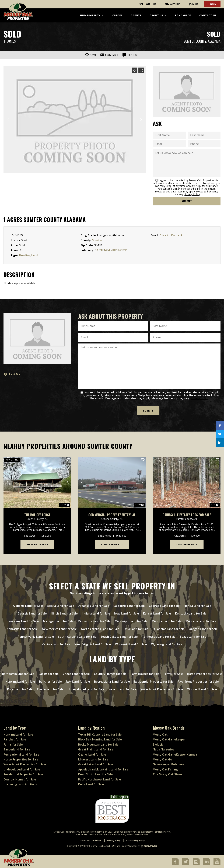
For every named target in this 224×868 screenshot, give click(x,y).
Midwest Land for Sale (93, 759)
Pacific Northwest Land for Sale (100, 779)
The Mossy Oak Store (167, 774)
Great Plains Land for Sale (96, 749)
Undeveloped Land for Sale (22, 769)
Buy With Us (172, 4)
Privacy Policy (192, 194)
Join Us (193, 4)
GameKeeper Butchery (168, 764)
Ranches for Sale (15, 739)
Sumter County (195, 41)
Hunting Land (29, 255)
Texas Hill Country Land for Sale (100, 734)
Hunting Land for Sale (18, 734)
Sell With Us (148, 4)
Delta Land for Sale (91, 784)
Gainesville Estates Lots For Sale (187, 514)
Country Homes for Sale (20, 779)
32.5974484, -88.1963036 (111, 250)
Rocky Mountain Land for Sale (98, 744)
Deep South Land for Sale (95, 774)
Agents (136, 15)
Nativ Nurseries (163, 749)
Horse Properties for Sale (21, 759)
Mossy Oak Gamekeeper (169, 739)
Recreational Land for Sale (21, 754)
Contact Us (208, 15)
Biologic (158, 744)
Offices (117, 15)
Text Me (12, 374)
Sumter (97, 240)
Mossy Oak (160, 734)
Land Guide (183, 15)
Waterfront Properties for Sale (25, 764)
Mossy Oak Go (162, 759)
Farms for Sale (13, 744)
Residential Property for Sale (23, 774)
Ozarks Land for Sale (92, 754)
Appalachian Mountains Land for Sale (103, 769)
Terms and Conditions (90, 840)
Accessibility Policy (135, 840)
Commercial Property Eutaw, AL (112, 514)
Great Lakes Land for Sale (96, 764)
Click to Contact (171, 235)
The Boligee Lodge (37, 514)
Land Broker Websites (126, 845)
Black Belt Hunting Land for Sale (100, 739)
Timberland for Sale (17, 749)
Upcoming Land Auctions (20, 784)
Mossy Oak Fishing (165, 769)
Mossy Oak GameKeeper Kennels (175, 754)
